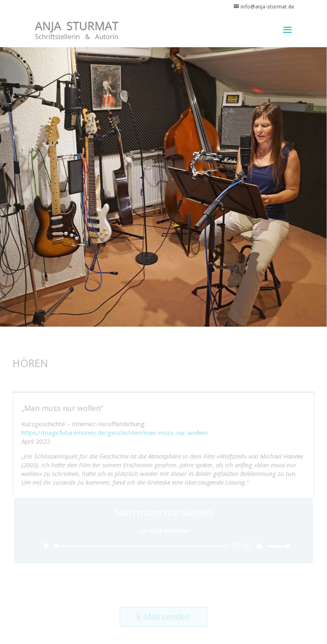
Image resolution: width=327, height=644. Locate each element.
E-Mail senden (163, 617)
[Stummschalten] (259, 546)
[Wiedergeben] (47, 545)
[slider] (142, 546)
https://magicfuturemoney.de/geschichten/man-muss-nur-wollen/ (116, 433)
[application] (163, 546)
